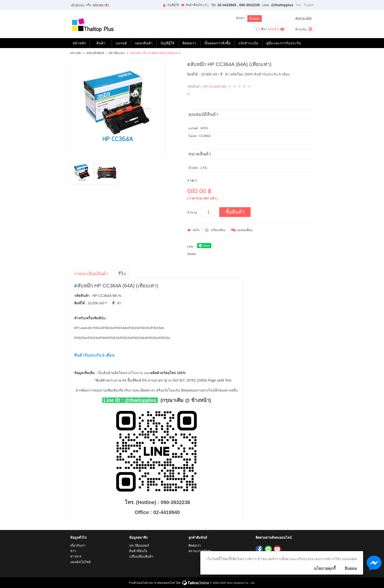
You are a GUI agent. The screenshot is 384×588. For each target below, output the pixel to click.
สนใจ (196, 230)
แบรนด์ (121, 43)
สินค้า (101, 43)
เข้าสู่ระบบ (78, 5)
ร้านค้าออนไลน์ (138, 583)
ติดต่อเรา (189, 43)
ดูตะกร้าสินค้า (282, 30)
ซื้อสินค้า (235, 212)
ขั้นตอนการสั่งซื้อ (217, 43)
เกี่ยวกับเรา (78, 546)
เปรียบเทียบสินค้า (141, 556)
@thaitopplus (282, 5)
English (309, 5)
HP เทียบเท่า (117, 53)
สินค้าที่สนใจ (197, 5)
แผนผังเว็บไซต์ (80, 562)
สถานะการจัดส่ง (200, 551)
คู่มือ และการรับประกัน (284, 43)
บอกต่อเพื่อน (244, 230)
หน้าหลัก (79, 43)
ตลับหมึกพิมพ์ (95, 53)
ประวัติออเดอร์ (139, 546)
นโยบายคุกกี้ (325, 568)
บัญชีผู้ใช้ (173, 5)
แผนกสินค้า (144, 43)
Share (192, 254)
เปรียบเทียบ (218, 230)
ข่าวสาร (76, 556)
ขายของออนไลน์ (165, 583)
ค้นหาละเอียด (303, 18)
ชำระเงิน (301, 29)
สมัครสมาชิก (101, 5)
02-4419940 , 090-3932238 (239, 5)
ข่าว (73, 551)
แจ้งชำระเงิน (248, 43)
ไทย (298, 5)
